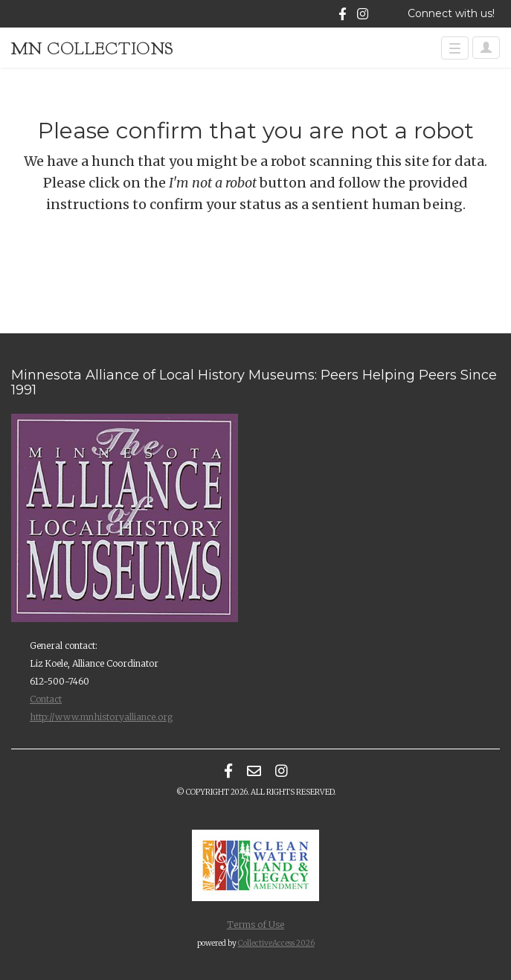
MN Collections (93, 49)
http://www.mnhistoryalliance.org (101, 717)
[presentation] (135, 262)
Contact (46, 699)
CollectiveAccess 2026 (276, 943)
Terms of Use (255, 925)
